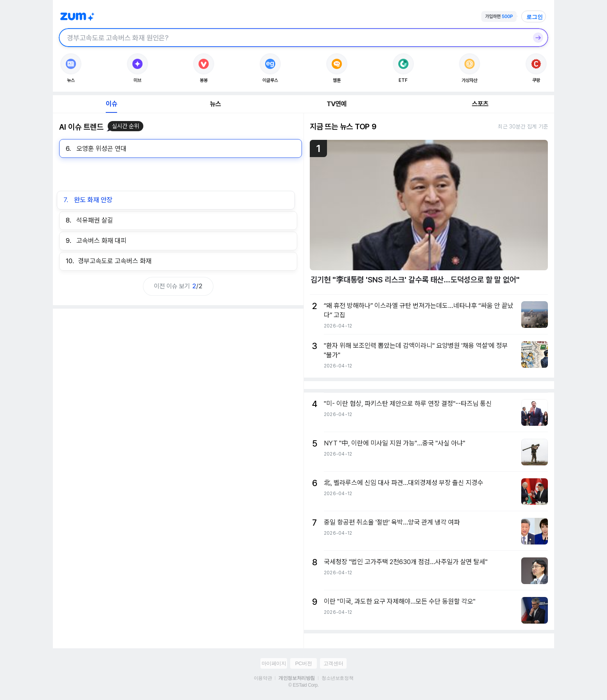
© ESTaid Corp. (303, 685)
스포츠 (480, 104)
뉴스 (215, 104)
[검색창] (293, 38)
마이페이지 (274, 663)
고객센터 (333, 663)
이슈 (111, 104)
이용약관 (263, 678)
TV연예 (337, 104)
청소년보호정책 (337, 678)
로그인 (535, 17)
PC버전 (303, 663)
